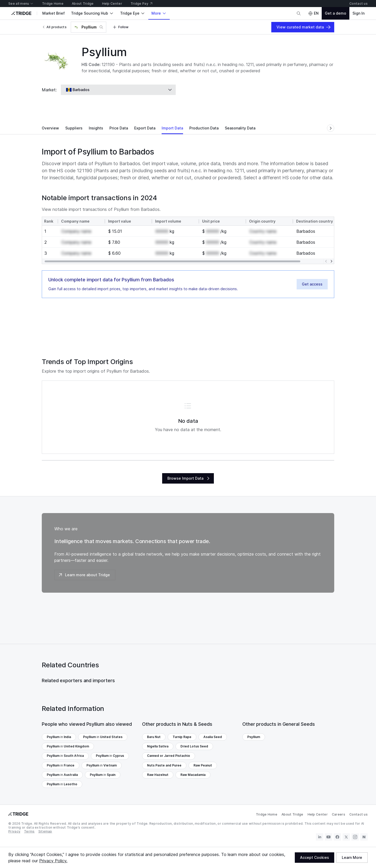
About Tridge (292, 814)
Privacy (14, 831)
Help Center (318, 814)
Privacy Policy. (53, 861)
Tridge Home (267, 814)
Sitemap (45, 831)
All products (54, 27)
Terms (29, 831)
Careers (339, 814)
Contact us (359, 814)
